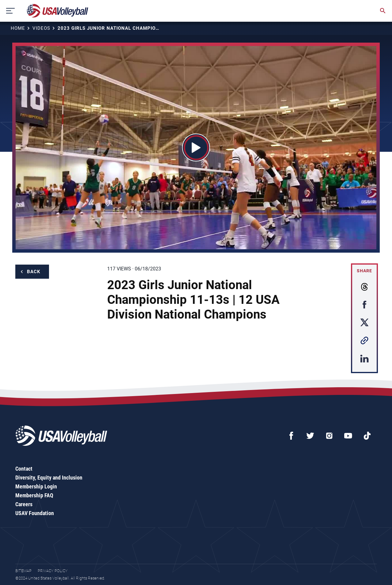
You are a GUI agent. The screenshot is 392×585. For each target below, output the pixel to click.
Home (18, 28)
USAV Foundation (35, 513)
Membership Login (36, 486)
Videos (41, 28)
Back (34, 272)
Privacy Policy (53, 571)
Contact (24, 469)
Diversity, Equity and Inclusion (49, 478)
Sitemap (23, 571)
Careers (24, 504)
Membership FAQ (34, 495)
